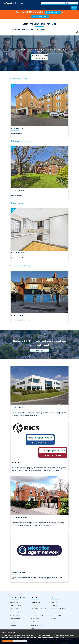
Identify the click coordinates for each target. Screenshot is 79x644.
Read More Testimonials (40, 56)
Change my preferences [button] (20, 641)
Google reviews (40, 59)
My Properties (72, 3)
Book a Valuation (58, 3)
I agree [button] (4, 641)
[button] (6, 54)
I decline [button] (10, 641)
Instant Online (53, 12)
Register (45, 3)
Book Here (39, 352)
